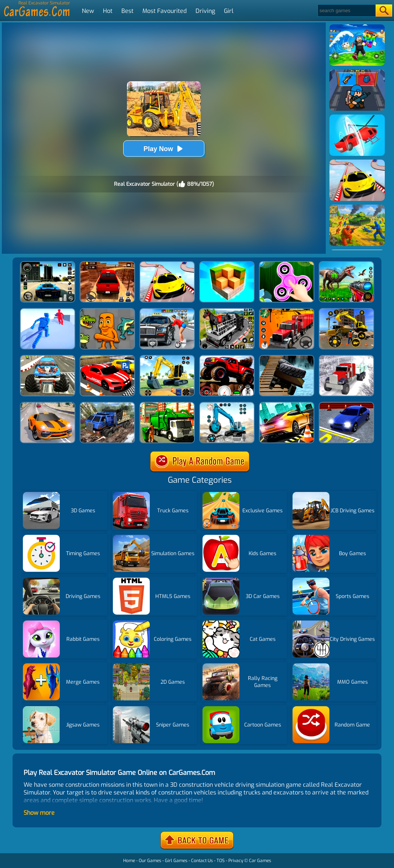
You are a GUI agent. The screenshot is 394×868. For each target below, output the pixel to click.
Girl (229, 11)
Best (127, 11)
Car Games (260, 861)
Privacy (236, 861)
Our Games (150, 861)
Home (129, 861)
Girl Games (176, 861)
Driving (205, 11)
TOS (221, 861)
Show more (39, 813)
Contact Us (202, 861)
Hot (108, 11)
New (88, 11)
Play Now (164, 149)
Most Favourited (165, 11)
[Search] (346, 11)
